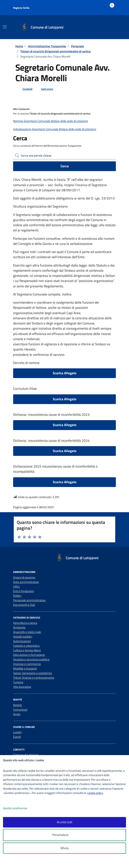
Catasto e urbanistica (26, 646)
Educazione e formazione (29, 655)
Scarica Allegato (65, 373)
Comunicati (20, 710)
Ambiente (19, 627)
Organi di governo (24, 577)
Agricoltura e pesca (25, 623)
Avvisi (17, 714)
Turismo (18, 682)
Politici (17, 596)
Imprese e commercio (27, 664)
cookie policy (95, 793)
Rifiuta (65, 848)
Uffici (16, 587)
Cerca (65, 166)
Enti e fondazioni (23, 591)
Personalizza (65, 835)
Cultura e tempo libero (27, 650)
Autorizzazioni (22, 641)
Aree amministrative (26, 582)
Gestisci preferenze (19, 808)
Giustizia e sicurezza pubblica (31, 659)
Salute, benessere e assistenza (33, 673)
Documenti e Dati (24, 605)
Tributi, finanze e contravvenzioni (34, 678)
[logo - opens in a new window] (66, 862)
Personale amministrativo (29, 600)
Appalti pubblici (23, 637)
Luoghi (17, 732)
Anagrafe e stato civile (27, 632)
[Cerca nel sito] (112, 27)
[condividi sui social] (24, 89)
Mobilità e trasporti (25, 668)
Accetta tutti (64, 822)
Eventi (17, 737)
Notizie (18, 705)
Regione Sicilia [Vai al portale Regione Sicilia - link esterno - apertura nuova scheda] (21, 8)
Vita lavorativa (22, 687)
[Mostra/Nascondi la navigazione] (5, 27)
